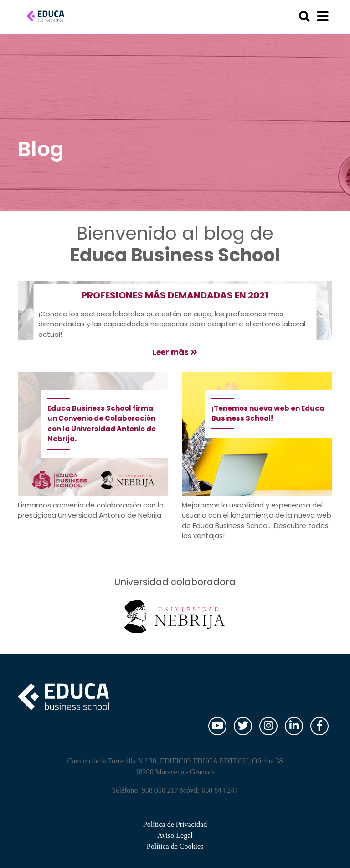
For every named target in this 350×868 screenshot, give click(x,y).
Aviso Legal (175, 835)
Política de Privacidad (175, 824)
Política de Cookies (175, 846)
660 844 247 (220, 790)
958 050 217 (160, 790)
